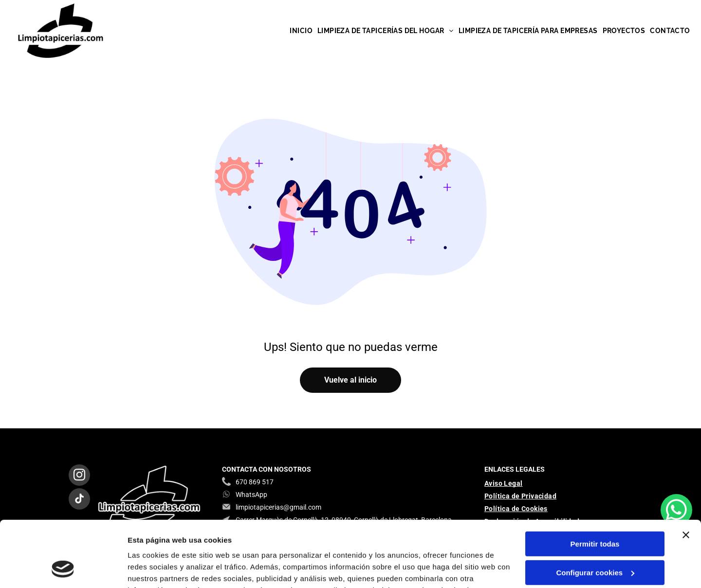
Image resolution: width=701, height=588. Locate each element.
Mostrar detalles (156, 569)
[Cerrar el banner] (686, 475)
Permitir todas (595, 484)
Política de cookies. (199, 542)
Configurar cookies (595, 513)
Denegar (595, 541)
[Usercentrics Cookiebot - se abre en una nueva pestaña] (63, 569)
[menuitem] (301, 31)
